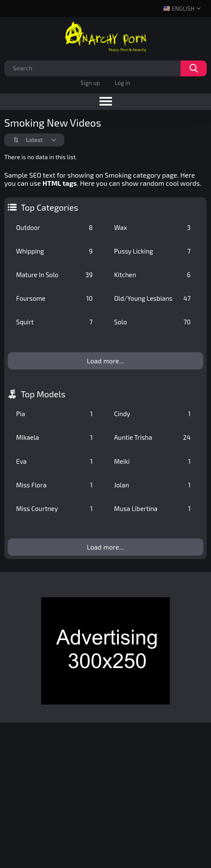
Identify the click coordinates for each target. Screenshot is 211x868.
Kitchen (152, 275)
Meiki (152, 461)
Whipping (54, 251)
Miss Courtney (54, 508)
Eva (54, 461)
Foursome (54, 298)
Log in (122, 83)
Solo (152, 322)
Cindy (152, 414)
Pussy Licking (152, 251)
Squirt (54, 322)
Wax (152, 227)
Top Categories (50, 207)
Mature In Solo (54, 275)
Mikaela (54, 437)
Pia (54, 414)
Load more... (106, 361)
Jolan (152, 485)
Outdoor (54, 227)
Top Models (43, 394)
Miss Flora (54, 485)
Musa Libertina (152, 508)
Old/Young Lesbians (152, 298)
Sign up (90, 83)
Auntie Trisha (152, 437)
